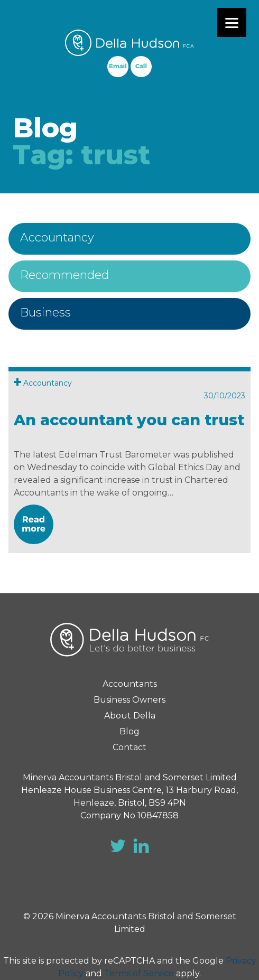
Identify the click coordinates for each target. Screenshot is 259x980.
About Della (130, 716)
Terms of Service (139, 973)
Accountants (130, 684)
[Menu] (232, 22)
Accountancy (57, 237)
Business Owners (129, 700)
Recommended (64, 275)
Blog (129, 731)
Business (45, 312)
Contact (129, 747)
